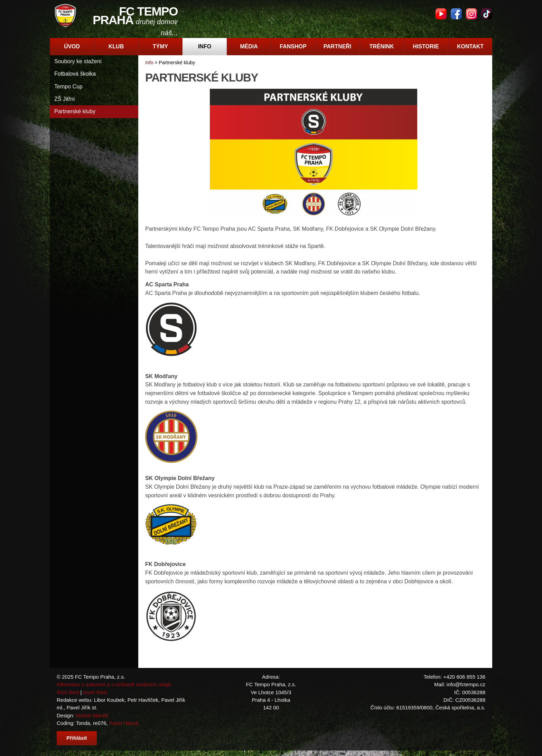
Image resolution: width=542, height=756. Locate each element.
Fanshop (293, 46)
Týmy (160, 46)
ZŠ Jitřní (65, 99)
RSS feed (68, 692)
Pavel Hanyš (124, 723)
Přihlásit (77, 738)
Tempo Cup (68, 87)
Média (249, 46)
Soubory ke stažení (78, 61)
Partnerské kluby (75, 111)
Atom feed (95, 692)
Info (205, 46)
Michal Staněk (92, 715)
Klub (116, 46)
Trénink (381, 46)
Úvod (72, 46)
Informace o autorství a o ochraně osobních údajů (114, 684)
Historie (426, 46)
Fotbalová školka (75, 74)
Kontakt (470, 46)
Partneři (338, 46)
